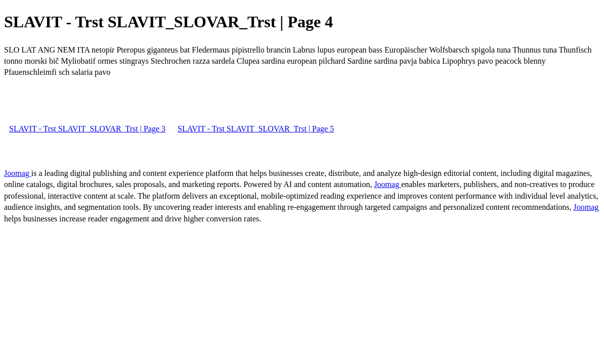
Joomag (18, 173)
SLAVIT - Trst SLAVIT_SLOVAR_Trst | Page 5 (256, 129)
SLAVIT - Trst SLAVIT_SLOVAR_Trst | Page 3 (87, 129)
